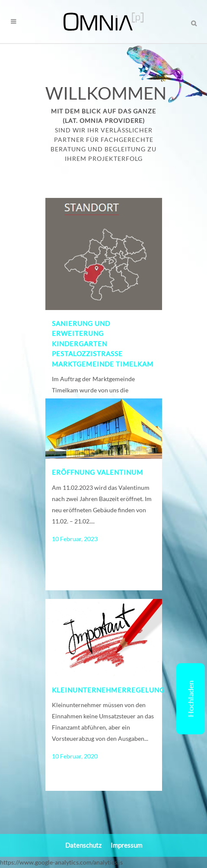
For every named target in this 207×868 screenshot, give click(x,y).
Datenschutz (83, 845)
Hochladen (191, 699)
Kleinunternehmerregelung (108, 690)
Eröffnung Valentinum (97, 472)
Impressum (126, 845)
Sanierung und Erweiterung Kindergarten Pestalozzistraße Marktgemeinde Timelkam (103, 344)
